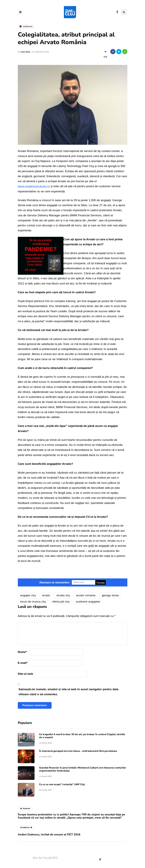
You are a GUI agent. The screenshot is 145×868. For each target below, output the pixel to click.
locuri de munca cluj (33, 602)
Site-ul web (25, 674)
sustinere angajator (88, 602)
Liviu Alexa (25, 52)
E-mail (23, 663)
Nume (22, 652)
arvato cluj (63, 595)
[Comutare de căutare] (124, 12)
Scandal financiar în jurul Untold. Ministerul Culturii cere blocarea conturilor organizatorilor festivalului (83, 769)
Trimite (100, 583)
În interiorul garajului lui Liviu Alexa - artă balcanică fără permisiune (78, 751)
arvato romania (86, 595)
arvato (46, 595)
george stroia (110, 595)
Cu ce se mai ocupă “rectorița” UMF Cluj (62, 784)
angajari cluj (28, 595)
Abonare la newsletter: (55, 582)
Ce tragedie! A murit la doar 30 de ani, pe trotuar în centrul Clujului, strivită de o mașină (82, 736)
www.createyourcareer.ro (34, 186)
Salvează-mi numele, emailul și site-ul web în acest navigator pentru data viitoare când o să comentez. (69, 692)
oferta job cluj (61, 602)
